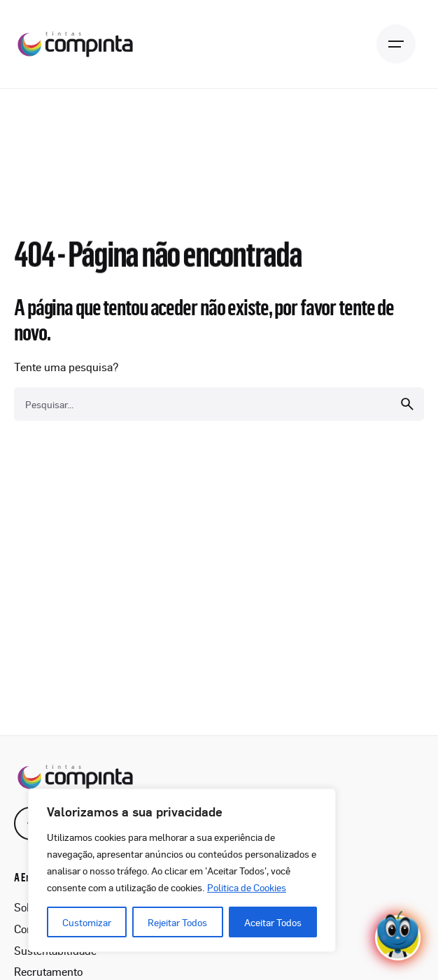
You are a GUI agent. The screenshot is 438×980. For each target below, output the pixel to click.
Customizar (87, 922)
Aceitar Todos (273, 922)
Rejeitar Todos (177, 922)
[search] (407, 404)
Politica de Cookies (247, 887)
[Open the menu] (396, 44)
